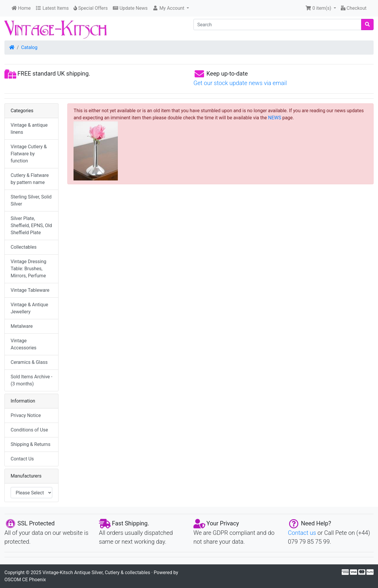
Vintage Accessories (23, 344)
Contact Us (22, 459)
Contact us (302, 533)
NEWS (275, 118)
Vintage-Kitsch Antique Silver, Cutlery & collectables (96, 572)
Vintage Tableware (30, 290)
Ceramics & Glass (29, 362)
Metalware (22, 326)
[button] (171, 8)
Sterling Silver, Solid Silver (31, 200)
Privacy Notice (26, 415)
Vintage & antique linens (29, 129)
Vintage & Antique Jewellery (29, 308)
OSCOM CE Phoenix (25, 580)
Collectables (24, 247)
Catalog (29, 47)
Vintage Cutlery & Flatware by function (29, 154)
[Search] (277, 25)
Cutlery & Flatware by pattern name (30, 179)
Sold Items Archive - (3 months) (31, 380)
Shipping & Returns (31, 444)
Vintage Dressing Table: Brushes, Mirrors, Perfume (28, 269)
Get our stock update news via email (240, 83)
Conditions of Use (29, 430)
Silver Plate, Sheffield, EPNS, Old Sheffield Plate (31, 225)
